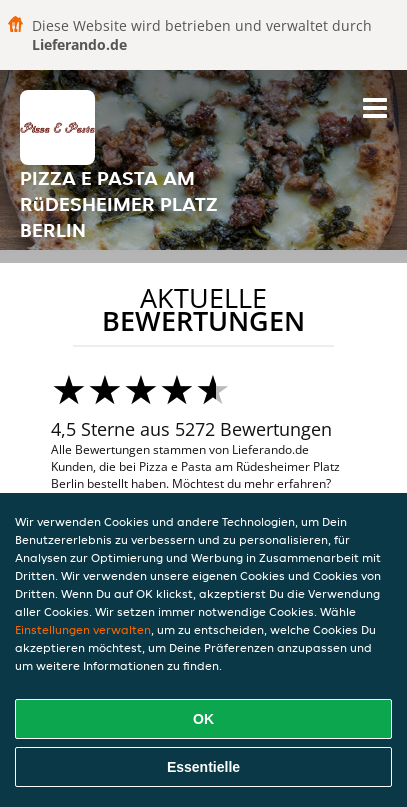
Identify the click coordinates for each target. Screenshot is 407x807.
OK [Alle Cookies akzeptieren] (203, 719)
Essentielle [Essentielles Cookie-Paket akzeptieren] (203, 767)
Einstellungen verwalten (83, 629)
